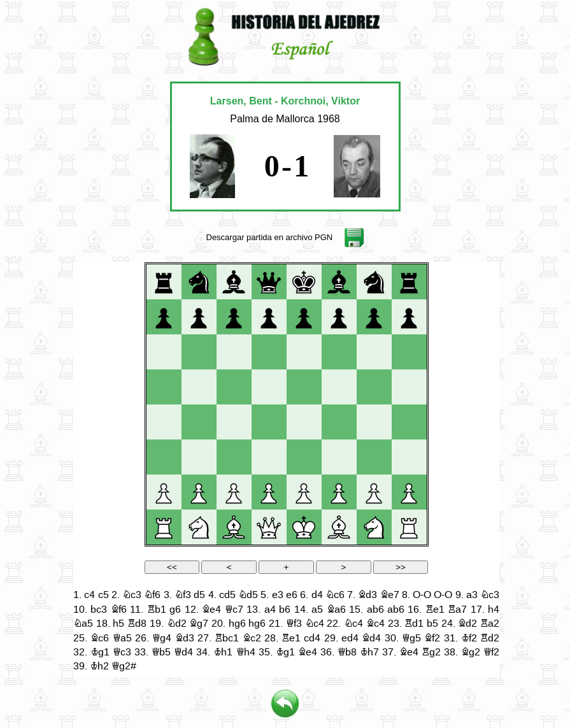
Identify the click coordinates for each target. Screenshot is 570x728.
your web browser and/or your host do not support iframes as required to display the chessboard (286, 469)
